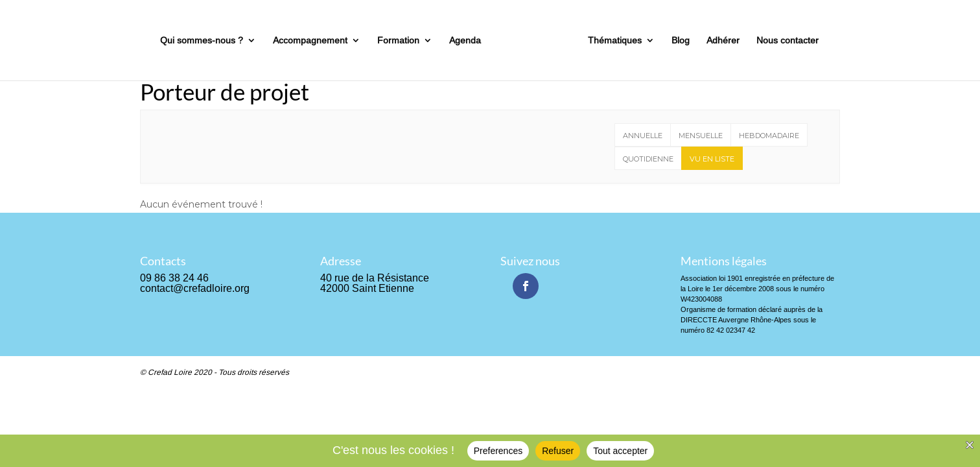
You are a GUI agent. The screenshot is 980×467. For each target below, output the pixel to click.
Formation (398, 41)
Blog (681, 41)
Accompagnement (310, 41)
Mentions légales (724, 261)
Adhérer (723, 41)
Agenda (465, 41)
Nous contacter (787, 41)
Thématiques (615, 41)
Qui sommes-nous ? (202, 41)
